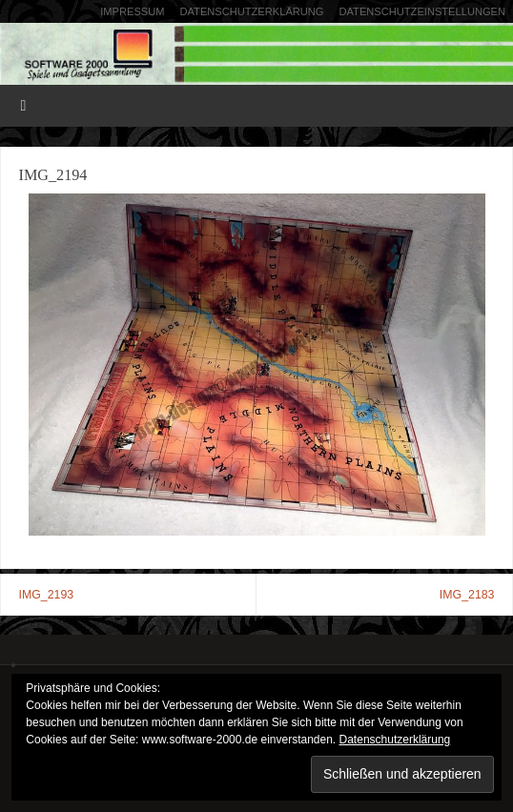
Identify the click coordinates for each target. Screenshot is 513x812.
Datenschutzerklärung (251, 11)
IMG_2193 (47, 595)
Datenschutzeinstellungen (422, 11)
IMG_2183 (467, 595)
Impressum (132, 11)
